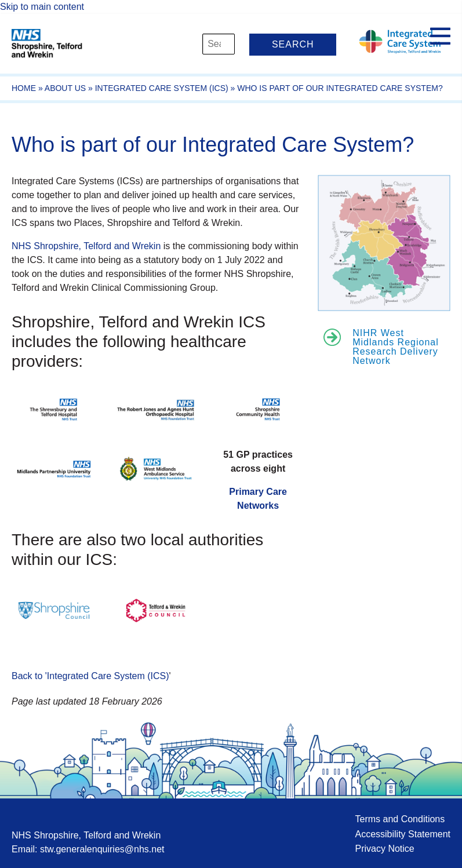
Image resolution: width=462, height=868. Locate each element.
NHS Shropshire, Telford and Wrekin (86, 246)
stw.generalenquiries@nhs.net (102, 849)
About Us (65, 88)
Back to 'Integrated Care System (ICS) (90, 676)
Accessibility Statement (403, 834)
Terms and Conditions (400, 819)
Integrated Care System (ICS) (162, 88)
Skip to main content (42, 7)
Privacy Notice (384, 849)
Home (24, 88)
